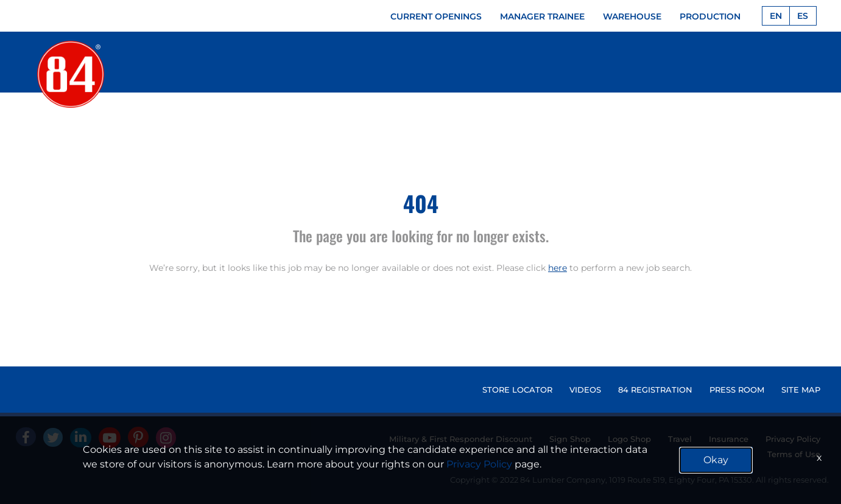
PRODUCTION (710, 16)
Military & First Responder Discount (461, 439)
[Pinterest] (138, 437)
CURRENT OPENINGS (436, 16)
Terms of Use (794, 454)
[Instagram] (166, 438)
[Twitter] (53, 437)
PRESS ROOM (737, 390)
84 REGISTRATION (655, 390)
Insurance (729, 439)
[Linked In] (81, 438)
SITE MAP (801, 390)
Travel (680, 439)
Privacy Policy (793, 439)
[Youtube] (110, 438)
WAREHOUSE (632, 16)
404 (421, 203)
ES (803, 16)
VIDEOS (585, 390)
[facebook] (26, 437)
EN (776, 16)
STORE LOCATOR (517, 390)
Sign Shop (570, 439)
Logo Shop (629, 439)
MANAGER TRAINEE (542, 16)
